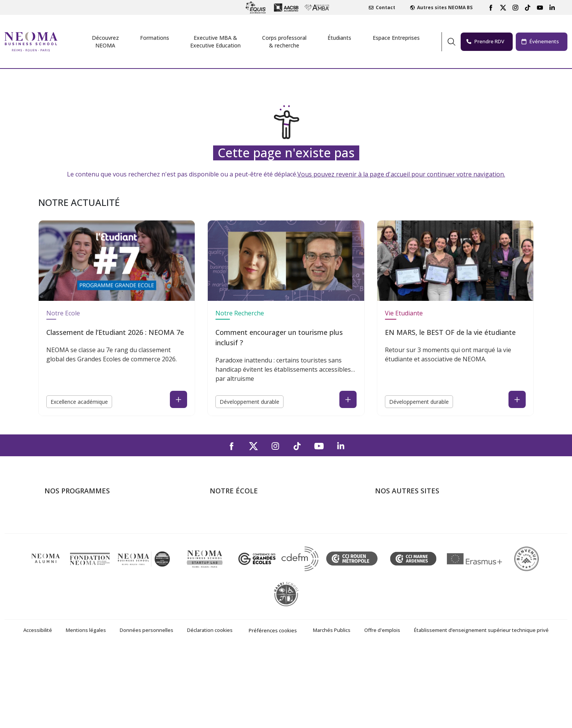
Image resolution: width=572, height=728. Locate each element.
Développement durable (249, 402)
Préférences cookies (273, 708)
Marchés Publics (332, 707)
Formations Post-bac (73, 514)
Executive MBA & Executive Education (96, 558)
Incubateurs (391, 536)
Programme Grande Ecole (80, 525)
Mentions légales (86, 707)
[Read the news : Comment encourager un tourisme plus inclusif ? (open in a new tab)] (348, 399)
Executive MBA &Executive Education (215, 42)
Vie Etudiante (404, 313)
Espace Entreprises (396, 38)
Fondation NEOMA (401, 547)
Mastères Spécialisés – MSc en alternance (102, 547)
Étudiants (339, 38)
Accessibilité (38, 707)
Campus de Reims (234, 536)
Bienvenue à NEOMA (404, 514)
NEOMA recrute (232, 569)
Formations (155, 38)
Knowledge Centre (400, 580)
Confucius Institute (400, 569)
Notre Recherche (240, 313)
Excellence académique (79, 402)
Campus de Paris (233, 525)
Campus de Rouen (235, 547)
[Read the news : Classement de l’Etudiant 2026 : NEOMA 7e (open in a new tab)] (178, 399)
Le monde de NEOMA (405, 525)
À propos (222, 514)
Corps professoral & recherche (284, 42)
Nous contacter (231, 558)
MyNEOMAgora (397, 558)
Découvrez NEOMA (105, 42)
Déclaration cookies (210, 707)
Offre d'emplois (382, 707)
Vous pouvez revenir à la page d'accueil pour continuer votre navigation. (401, 174)
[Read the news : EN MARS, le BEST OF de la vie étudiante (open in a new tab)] (517, 399)
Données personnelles (147, 707)
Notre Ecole (63, 313)
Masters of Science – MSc (80, 536)
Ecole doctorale (66, 569)
